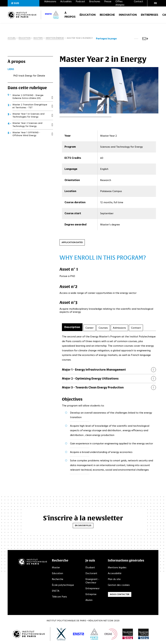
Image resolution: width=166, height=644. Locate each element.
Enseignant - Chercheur (92, 582)
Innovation (128, 16)
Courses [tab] (103, 328)
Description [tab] (72, 328)
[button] (24, 3)
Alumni (89, 601)
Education (57, 574)
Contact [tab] (136, 328)
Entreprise (91, 595)
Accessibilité (115, 574)
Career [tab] (89, 328)
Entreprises (150, 16)
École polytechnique (63, 586)
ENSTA (56, 591)
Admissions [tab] (119, 328)
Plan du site (114, 580)
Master (56, 568)
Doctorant (91, 574)
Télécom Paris (59, 597)
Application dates (72, 243)
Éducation (88, 16)
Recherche (107, 16)
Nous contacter (120, 595)
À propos (70, 16)
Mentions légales (117, 568)
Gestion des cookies (119, 586)
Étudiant (90, 568)
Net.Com (108, 621)
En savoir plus (83, 526)
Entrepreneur (92, 589)
